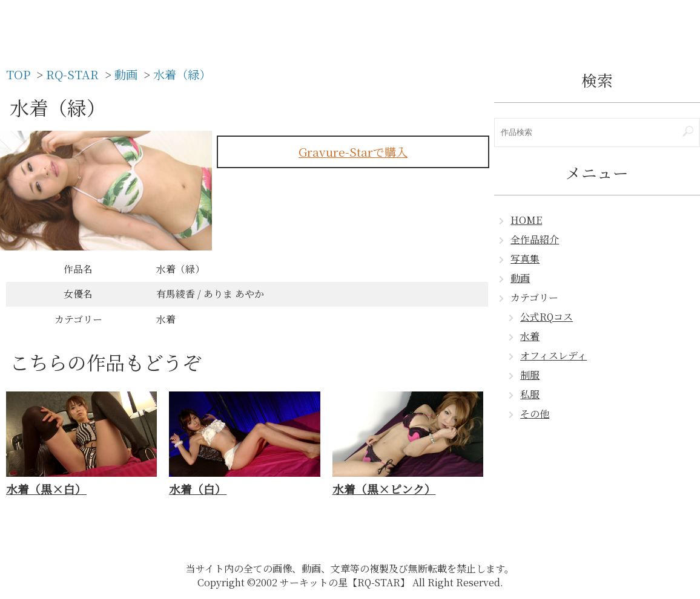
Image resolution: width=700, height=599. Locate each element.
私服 (530, 394)
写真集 (525, 259)
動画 (520, 278)
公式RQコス (546, 317)
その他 (535, 414)
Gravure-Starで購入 (353, 152)
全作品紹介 (535, 239)
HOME (526, 220)
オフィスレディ (553, 355)
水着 (530, 336)
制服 (530, 375)
